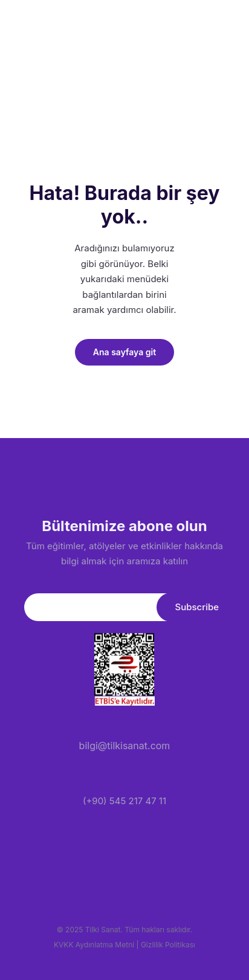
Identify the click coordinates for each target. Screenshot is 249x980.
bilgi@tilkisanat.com (125, 746)
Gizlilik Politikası (168, 945)
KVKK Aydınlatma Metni (94, 945)
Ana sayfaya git (124, 352)
